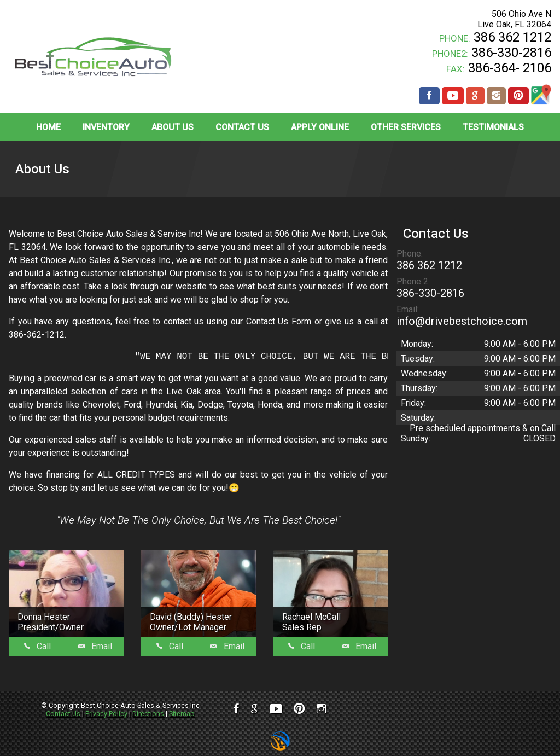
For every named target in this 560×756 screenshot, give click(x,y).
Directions (148, 714)
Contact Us (63, 714)
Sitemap (182, 714)
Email (95, 646)
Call (37, 646)
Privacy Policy (106, 714)
